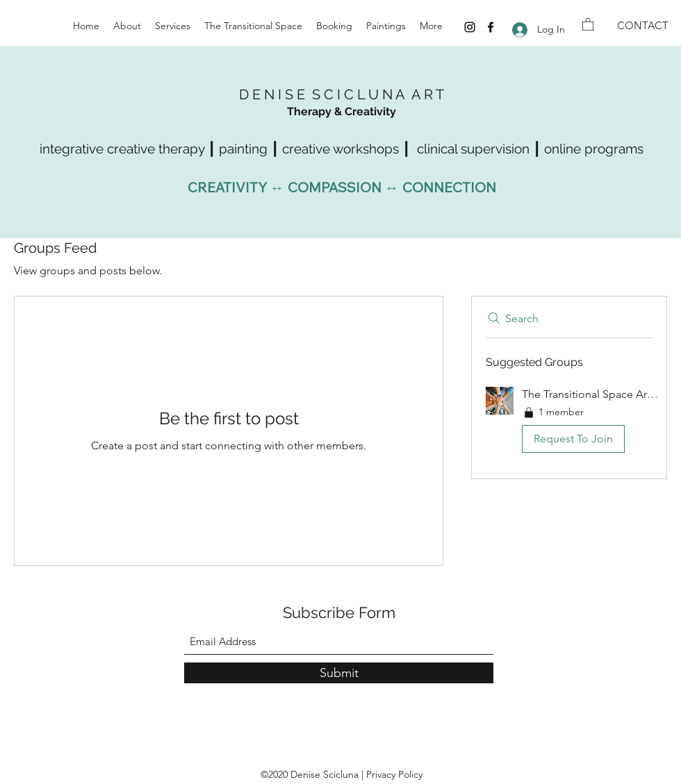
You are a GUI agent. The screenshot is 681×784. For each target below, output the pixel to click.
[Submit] (339, 673)
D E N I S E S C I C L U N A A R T (342, 94)
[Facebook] (491, 27)
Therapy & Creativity (342, 111)
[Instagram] (470, 27)
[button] (588, 24)
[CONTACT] (643, 26)
